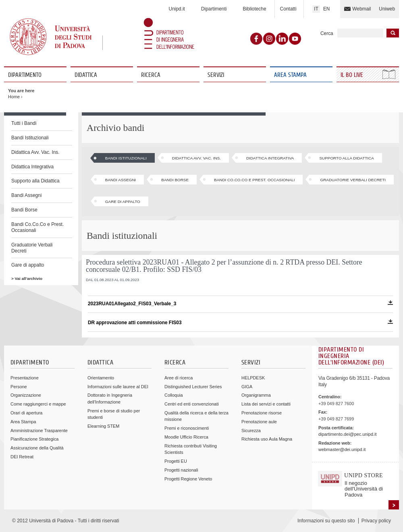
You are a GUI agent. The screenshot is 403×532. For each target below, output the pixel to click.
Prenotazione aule (259, 422)
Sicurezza (251, 431)
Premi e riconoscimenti (187, 428)
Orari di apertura (26, 413)
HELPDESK (253, 378)
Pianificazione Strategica (34, 439)
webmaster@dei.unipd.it (342, 449)
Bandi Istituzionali (30, 138)
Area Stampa (290, 75)
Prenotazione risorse (262, 413)
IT (316, 9)
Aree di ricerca (179, 378)
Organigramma (256, 395)
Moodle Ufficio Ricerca (186, 437)
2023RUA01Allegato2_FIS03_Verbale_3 (240, 303)
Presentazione (25, 378)
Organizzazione (26, 395)
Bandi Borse (24, 210)
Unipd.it (177, 9)
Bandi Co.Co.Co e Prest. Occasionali (37, 227)
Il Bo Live (353, 75)
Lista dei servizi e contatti (266, 404)
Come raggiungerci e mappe (38, 404)
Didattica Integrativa (32, 167)
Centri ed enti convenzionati (192, 404)
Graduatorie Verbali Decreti (32, 248)
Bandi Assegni (26, 195)
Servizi (216, 75)
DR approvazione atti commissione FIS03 (240, 322)
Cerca (327, 33)
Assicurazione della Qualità (37, 448)
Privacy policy (376, 521)
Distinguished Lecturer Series (193, 387)
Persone (19, 387)
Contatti (288, 9)
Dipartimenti (214, 9)
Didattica (86, 75)
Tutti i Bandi (24, 123)
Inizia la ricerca (393, 33)
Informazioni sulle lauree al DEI (118, 387)
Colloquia (173, 395)
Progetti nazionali (181, 470)
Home (14, 97)
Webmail (361, 9)
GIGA (247, 387)
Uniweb (387, 9)
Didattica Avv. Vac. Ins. (35, 152)
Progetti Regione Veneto (188, 479)
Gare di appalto (28, 265)
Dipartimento (25, 75)
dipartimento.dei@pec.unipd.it (347, 434)
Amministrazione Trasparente (39, 431)
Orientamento (101, 378)
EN (327, 9)
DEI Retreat (22, 457)
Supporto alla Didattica (35, 181)
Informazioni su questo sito (326, 521)
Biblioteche (254, 9)
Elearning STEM (103, 426)
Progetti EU (176, 461)
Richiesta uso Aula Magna (267, 439)
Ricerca (151, 75)
